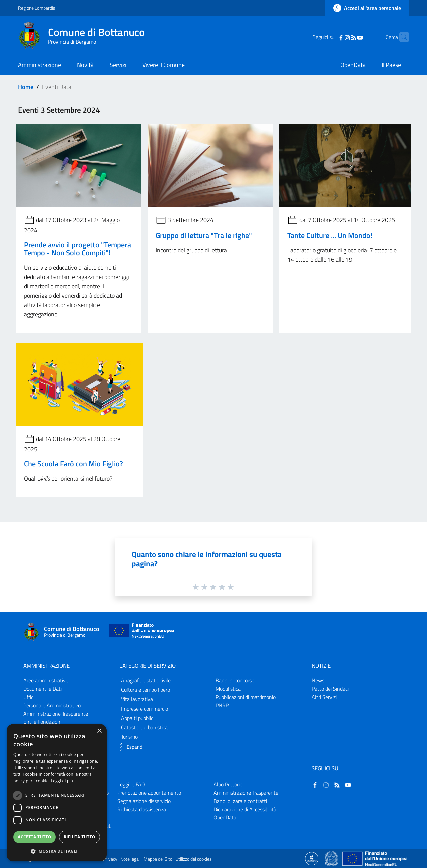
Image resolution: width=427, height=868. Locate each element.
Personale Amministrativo (52, 705)
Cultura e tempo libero (146, 690)
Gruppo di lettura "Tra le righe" (204, 235)
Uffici (29, 697)
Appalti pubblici (138, 718)
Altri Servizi (324, 697)
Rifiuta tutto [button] (80, 837)
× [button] (99, 731)
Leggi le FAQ (131, 784)
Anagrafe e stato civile (146, 680)
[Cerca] (401, 37)
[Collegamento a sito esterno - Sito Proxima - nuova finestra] (312, 858)
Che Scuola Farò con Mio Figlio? (74, 464)
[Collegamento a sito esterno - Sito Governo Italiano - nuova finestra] (332, 858)
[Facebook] (331, 37)
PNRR (222, 705)
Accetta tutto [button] (34, 837)
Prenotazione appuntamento (149, 793)
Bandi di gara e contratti (240, 801)
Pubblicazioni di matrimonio (246, 697)
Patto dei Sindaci (330, 689)
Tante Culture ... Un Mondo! (330, 235)
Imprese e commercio (145, 709)
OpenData (225, 817)
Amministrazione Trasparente (56, 714)
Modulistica (228, 689)
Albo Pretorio (228, 784)
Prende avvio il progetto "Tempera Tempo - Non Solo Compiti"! (78, 249)
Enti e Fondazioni (42, 722)
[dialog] (57, 793)
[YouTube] (350, 37)
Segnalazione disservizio (144, 801)
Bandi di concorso (235, 680)
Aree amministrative (46, 680)
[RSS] (343, 37)
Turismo (129, 737)
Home (26, 87)
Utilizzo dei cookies (194, 859)
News (318, 680)
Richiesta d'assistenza (142, 809)
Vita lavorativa (137, 699)
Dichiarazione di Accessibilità (245, 809)
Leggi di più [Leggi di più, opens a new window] (62, 781)
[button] (130, 747)
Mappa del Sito (158, 859)
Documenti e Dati (43, 689)
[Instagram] (337, 37)
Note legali (131, 859)
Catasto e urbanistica (144, 727)
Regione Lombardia (37, 8)
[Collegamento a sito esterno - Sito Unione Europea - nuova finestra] (141, 632)
